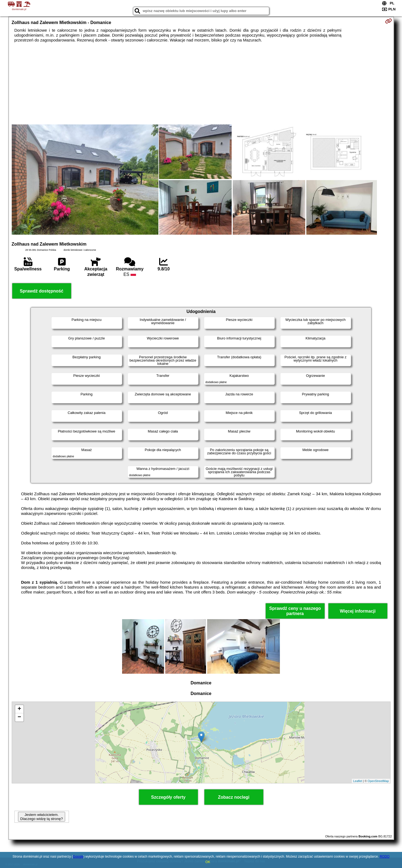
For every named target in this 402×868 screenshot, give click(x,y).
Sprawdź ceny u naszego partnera (295, 611)
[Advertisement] (201, 83)
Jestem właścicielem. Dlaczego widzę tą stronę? (41, 817)
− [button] (19, 717)
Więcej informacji (358, 611)
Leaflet (358, 781)
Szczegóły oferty (168, 797)
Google (78, 857)
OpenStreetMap (378, 781)
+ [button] (19, 709)
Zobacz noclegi (234, 797)
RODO (385, 857)
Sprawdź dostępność (41, 291)
